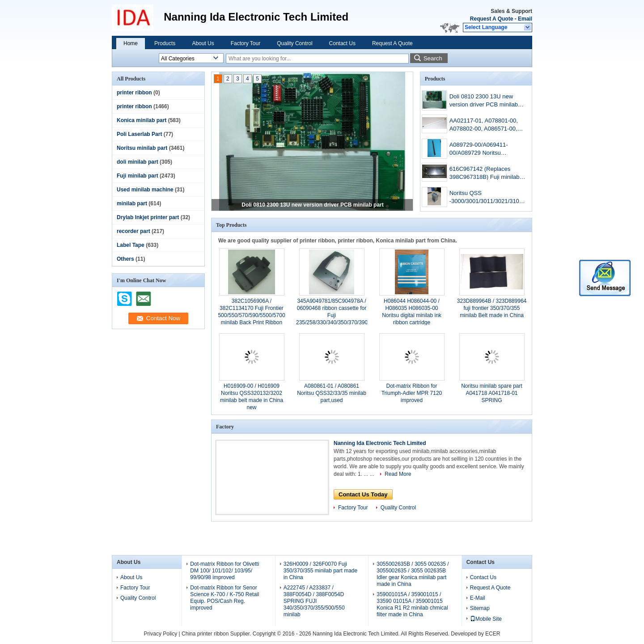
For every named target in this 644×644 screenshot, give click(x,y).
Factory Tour (246, 43)
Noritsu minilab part (142, 148)
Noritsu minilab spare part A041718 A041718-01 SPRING (492, 393)
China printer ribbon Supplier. (217, 634)
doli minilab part (138, 162)
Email (525, 19)
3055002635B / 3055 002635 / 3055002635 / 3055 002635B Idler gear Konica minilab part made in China (413, 574)
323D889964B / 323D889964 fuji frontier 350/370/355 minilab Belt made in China (492, 308)
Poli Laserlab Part (139, 134)
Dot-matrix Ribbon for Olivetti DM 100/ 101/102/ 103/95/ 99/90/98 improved (225, 571)
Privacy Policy (161, 634)
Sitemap (480, 608)
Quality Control (294, 43)
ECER (493, 634)
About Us (203, 43)
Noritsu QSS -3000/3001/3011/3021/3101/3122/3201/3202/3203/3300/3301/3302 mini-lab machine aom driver (487, 198)
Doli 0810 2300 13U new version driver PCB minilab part (312, 205)
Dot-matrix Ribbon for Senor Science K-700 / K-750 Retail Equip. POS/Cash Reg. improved (225, 598)
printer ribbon (134, 93)
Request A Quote (491, 19)
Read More (398, 474)
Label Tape (131, 245)
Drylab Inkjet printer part (148, 217)
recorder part (133, 231)
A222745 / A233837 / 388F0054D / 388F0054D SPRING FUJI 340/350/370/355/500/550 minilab (314, 601)
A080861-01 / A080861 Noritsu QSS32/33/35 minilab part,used (332, 393)
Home (131, 43)
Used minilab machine (145, 190)
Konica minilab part (142, 120)
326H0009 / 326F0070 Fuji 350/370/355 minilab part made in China (320, 571)
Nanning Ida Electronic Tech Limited (380, 443)
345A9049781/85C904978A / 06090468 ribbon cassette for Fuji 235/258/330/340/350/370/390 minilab (332, 315)
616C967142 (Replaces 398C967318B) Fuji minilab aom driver (485, 174)
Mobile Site (486, 619)
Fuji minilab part (138, 176)
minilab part (132, 203)
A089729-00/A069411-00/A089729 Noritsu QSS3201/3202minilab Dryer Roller (486, 150)
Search (433, 58)
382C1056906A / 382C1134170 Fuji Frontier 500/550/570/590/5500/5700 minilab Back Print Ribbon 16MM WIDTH (251, 315)
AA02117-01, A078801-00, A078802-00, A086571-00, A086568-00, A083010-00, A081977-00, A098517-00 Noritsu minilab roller (484, 125)
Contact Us (342, 43)
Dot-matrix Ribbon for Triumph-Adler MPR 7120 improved (412, 393)
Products (165, 43)
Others (125, 259)
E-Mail (478, 598)
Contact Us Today (363, 494)
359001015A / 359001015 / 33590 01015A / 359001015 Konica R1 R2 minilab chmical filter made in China (412, 604)
